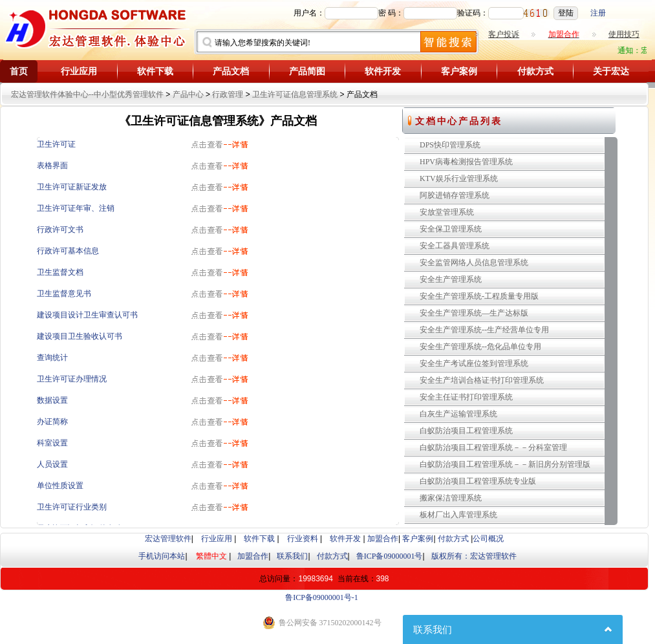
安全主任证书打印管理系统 (466, 397)
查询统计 (52, 358)
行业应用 (79, 71)
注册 (598, 13)
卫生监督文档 (60, 272)
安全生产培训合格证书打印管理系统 (482, 380)
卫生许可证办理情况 (72, 379)
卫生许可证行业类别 (72, 507)
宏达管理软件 (168, 539)
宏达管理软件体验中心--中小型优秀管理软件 (87, 94)
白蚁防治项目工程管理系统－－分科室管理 (493, 447)
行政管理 (228, 94)
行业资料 (303, 539)
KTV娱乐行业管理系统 (459, 178)
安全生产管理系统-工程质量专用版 (479, 296)
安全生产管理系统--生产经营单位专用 (484, 330)
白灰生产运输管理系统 (458, 414)
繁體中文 (211, 556)
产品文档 (231, 71)
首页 (19, 71)
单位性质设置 (60, 486)
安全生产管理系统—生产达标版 (474, 313)
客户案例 (459, 71)
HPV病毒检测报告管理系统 (466, 162)
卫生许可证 (56, 144)
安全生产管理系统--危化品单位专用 (480, 347)
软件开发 (383, 71)
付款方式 (535, 71)
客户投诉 (504, 34)
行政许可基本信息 (68, 251)
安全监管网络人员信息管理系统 (474, 263)
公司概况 (488, 539)
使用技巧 (624, 34)
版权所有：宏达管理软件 (474, 556)
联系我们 (292, 556)
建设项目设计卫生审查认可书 (87, 315)
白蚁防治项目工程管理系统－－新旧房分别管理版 (505, 464)
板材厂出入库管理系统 (458, 515)
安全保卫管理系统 (451, 229)
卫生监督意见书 (64, 294)
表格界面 (52, 166)
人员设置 (52, 464)
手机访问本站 (162, 556)
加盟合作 (383, 539)
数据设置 (52, 400)
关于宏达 (611, 71)
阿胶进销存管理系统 (455, 195)
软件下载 (155, 71)
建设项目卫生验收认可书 (80, 336)
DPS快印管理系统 (450, 145)
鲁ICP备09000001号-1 (322, 597)
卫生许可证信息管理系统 (295, 94)
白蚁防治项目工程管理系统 (466, 431)
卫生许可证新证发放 (72, 187)
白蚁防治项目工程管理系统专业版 (478, 481)
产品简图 (307, 71)
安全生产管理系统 (451, 279)
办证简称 (52, 422)
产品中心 (188, 94)
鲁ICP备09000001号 (390, 556)
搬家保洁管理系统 (451, 498)
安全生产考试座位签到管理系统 (474, 363)
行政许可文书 (60, 230)
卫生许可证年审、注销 (76, 208)
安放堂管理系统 (447, 212)
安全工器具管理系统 (455, 246)
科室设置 (52, 443)
